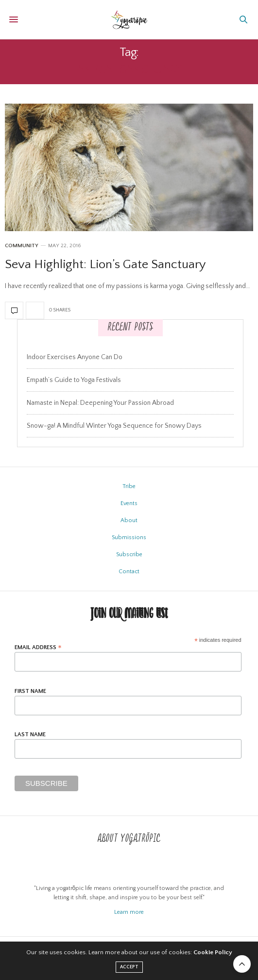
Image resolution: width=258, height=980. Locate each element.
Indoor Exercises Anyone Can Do (75, 357)
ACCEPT (129, 967)
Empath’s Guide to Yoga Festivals (74, 380)
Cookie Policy (213, 952)
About (129, 520)
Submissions (129, 537)
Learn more (129, 912)
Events (129, 503)
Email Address (38, 647)
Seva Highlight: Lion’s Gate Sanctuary (105, 264)
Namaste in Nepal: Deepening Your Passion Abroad (100, 403)
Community (22, 246)
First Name (30, 691)
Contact (129, 572)
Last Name (30, 735)
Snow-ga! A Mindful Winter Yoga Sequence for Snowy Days (114, 426)
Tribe (129, 486)
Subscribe (129, 554)
